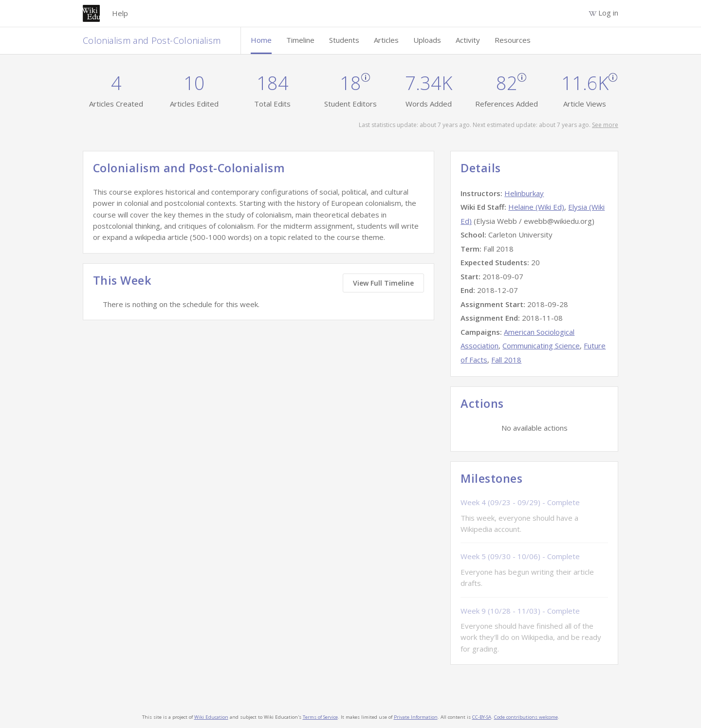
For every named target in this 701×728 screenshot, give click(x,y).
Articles (386, 40)
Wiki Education (211, 717)
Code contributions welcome (526, 717)
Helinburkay (524, 193)
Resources (513, 40)
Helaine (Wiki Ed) (536, 207)
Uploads (427, 40)
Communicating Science (541, 346)
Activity (468, 40)
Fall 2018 (506, 360)
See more (605, 125)
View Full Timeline (383, 283)
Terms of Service (320, 717)
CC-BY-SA (482, 717)
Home (261, 40)
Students (344, 40)
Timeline (300, 40)
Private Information (416, 717)
